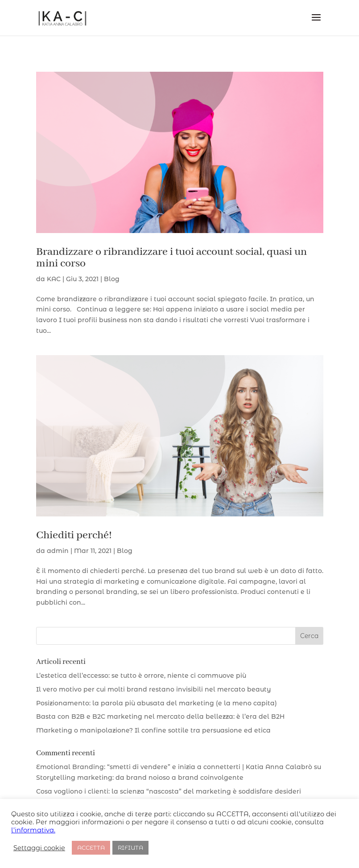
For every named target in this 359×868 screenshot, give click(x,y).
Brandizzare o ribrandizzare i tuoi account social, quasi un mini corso (171, 258)
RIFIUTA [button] (130, 848)
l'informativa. (33, 830)
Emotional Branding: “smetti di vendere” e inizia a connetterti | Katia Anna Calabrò (174, 767)
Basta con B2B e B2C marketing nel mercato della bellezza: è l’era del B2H (160, 717)
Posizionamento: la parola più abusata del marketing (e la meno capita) (157, 703)
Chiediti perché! (74, 535)
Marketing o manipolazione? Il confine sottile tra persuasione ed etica (153, 730)
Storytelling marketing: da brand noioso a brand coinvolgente (140, 778)
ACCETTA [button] (91, 848)
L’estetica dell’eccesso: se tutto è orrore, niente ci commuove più (141, 676)
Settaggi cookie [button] (39, 848)
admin (58, 551)
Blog (112, 279)
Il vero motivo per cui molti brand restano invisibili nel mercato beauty (153, 689)
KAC (54, 279)
